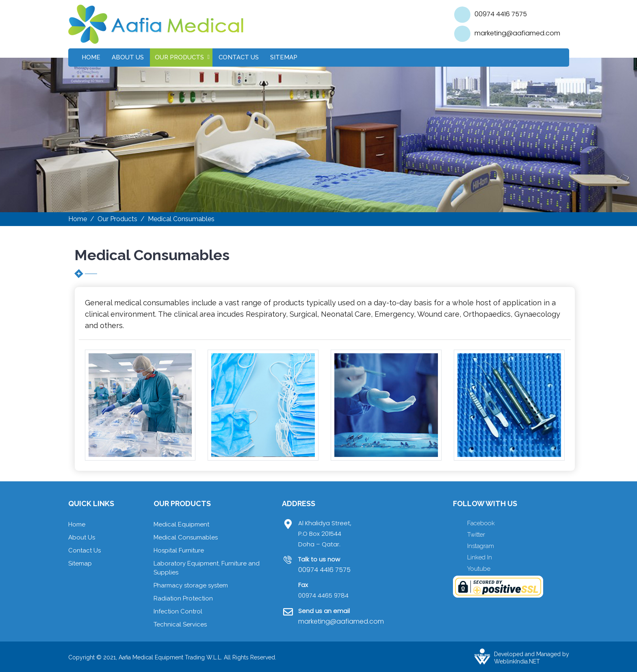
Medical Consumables (186, 537)
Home (91, 57)
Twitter (476, 535)
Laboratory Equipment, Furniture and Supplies (207, 568)
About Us (128, 57)
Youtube (479, 569)
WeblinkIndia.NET (517, 661)
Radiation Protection (183, 598)
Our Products (179, 57)
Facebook (481, 523)
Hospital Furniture (179, 550)
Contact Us (239, 57)
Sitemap (284, 57)
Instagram (481, 546)
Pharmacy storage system (191, 585)
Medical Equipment (181, 524)
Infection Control (178, 611)
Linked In (480, 557)
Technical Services (180, 624)
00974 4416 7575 (501, 14)
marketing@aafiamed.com (517, 33)
